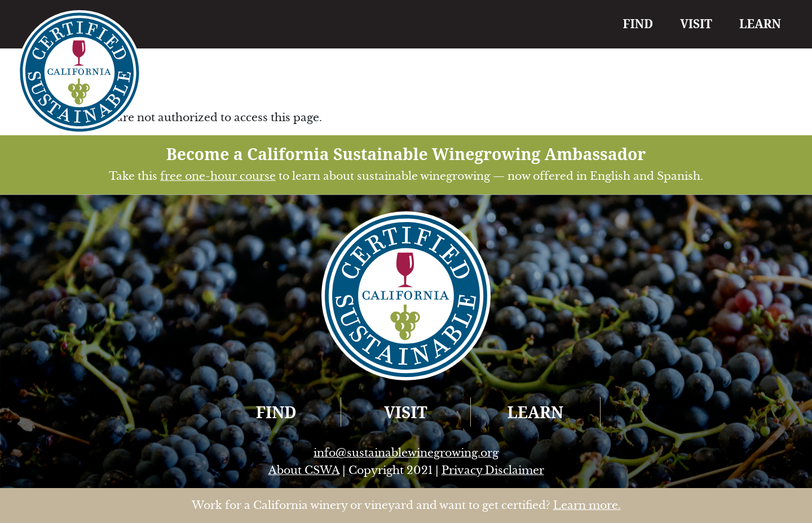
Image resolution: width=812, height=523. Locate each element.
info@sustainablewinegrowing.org (406, 453)
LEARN (760, 24)
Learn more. (587, 505)
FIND (638, 24)
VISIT (696, 24)
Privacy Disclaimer (493, 470)
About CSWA (304, 470)
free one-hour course (218, 176)
